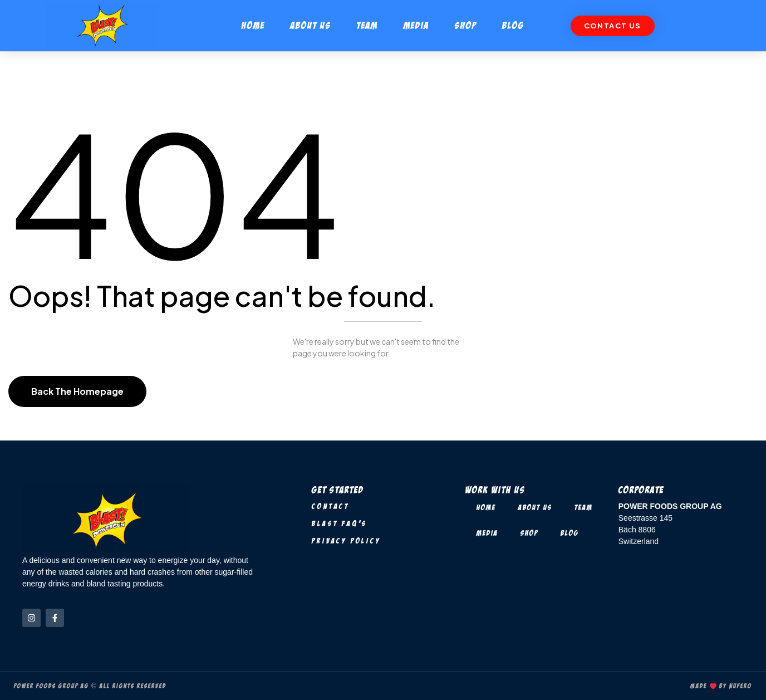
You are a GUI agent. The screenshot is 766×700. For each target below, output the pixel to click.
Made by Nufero (721, 686)
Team (367, 25)
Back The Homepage (77, 391)
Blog (513, 25)
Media (416, 25)
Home (253, 25)
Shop (466, 25)
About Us (311, 25)
